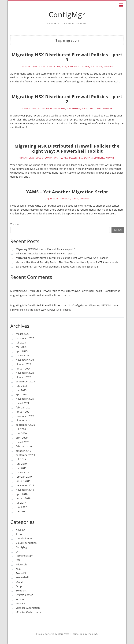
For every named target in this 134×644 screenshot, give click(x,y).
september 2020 (25, 425)
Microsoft (21, 564)
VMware (108, 67)
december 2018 (25, 485)
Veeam (20, 599)
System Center (24, 595)
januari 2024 (23, 369)
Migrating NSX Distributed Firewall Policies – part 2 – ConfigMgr (47, 305)
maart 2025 (23, 355)
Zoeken (14, 224)
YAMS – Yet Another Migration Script (67, 192)
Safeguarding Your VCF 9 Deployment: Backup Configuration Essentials (57, 267)
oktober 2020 (23, 420)
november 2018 (25, 490)
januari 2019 (23, 481)
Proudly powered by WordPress (53, 634)
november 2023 (25, 373)
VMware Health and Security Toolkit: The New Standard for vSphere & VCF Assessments (67, 262)
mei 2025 (21, 347)
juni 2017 (21, 507)
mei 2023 (21, 390)
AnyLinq (21, 530)
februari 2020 (24, 446)
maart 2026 (23, 334)
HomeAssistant (25, 556)
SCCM (19, 582)
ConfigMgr (67, 14)
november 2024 (25, 360)
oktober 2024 (23, 364)
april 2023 (22, 394)
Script (86, 67)
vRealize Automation (28, 608)
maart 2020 (23, 442)
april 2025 (22, 351)
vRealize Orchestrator (29, 612)
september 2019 (25, 455)
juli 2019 (21, 459)
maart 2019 (23, 472)
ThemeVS (92, 634)
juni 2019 (21, 464)
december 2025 (25, 338)
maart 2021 (23, 403)
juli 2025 (21, 343)
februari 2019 (24, 477)
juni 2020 (21, 433)
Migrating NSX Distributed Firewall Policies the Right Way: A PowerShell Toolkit (67, 148)
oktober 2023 (23, 377)
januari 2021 (23, 412)
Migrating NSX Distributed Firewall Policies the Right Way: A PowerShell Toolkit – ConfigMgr (64, 291)
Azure (19, 534)
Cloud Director (24, 538)
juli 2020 (21, 429)
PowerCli (65, 199)
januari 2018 (23, 498)
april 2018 (22, 494)
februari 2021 (24, 407)
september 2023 (25, 381)
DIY (18, 552)
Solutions (96, 67)
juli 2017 (21, 503)
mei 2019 (21, 468)
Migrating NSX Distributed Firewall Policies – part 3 (67, 57)
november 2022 (25, 399)
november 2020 (25, 416)
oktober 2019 (23, 451)
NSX (64, 67)
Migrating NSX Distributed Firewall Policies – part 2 (67, 99)
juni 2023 (21, 386)
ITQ (60, 158)
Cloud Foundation (50, 67)
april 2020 (22, 438)
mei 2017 (21, 511)
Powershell (74, 67)
